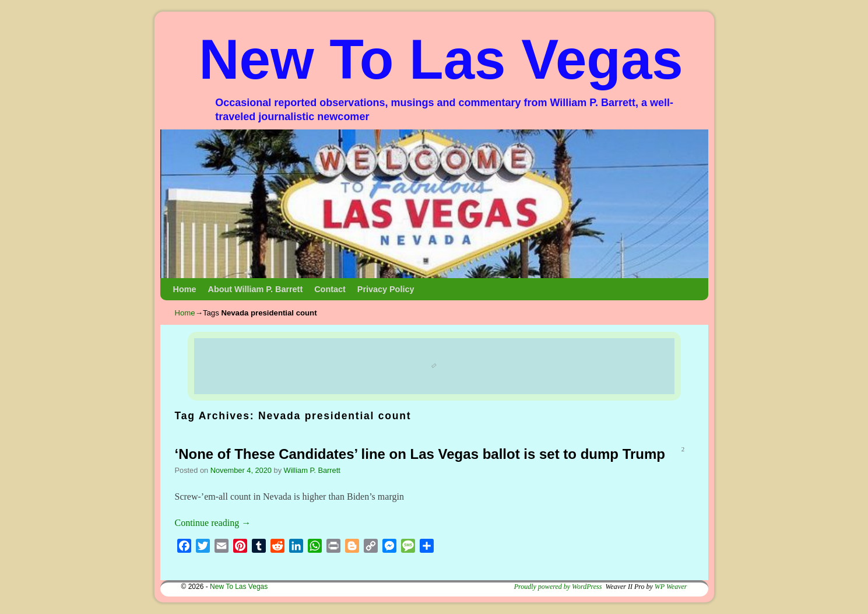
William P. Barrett (312, 470)
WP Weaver (671, 587)
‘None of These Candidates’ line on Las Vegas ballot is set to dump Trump (420, 454)
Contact (330, 289)
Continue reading (213, 523)
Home (185, 289)
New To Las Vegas (441, 59)
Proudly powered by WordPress (558, 587)
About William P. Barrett (255, 289)
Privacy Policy (386, 289)
